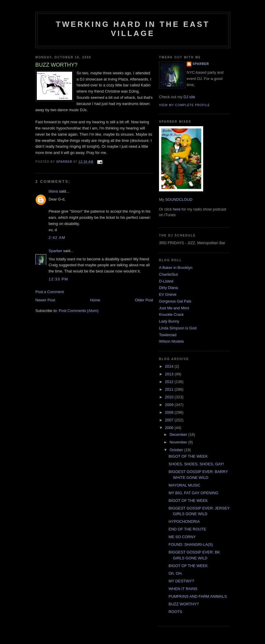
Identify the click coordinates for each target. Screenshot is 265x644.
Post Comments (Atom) (79, 311)
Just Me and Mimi (174, 308)
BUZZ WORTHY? (183, 604)
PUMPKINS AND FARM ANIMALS (198, 596)
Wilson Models (172, 341)
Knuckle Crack (171, 314)
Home (95, 300)
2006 (170, 428)
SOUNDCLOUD (179, 199)
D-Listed (166, 281)
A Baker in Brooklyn (176, 268)
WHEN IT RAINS (183, 589)
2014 (170, 366)
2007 (170, 420)
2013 (170, 374)
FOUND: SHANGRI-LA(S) (191, 544)
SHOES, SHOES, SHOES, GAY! (196, 464)
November (179, 442)
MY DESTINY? (181, 581)
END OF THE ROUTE (187, 529)
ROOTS (175, 612)
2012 (170, 382)
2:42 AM (57, 238)
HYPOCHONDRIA (184, 521)
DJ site (189, 97)
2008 (170, 412)
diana (53, 191)
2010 (170, 397)
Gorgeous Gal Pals (175, 301)
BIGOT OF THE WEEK (188, 456)
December (179, 434)
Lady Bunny (169, 321)
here (177, 209)
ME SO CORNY (182, 537)
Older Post (144, 300)
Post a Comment (50, 292)
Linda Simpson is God (178, 328)
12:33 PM (58, 279)
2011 (170, 389)
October (177, 450)
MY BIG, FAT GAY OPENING (193, 493)
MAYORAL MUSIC (184, 485)
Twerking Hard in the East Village (133, 29)
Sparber (55, 251)
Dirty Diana (168, 288)
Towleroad (168, 335)
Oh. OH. (175, 573)
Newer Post (45, 300)
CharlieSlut (168, 274)
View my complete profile (184, 105)
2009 (170, 405)
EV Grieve (168, 294)
